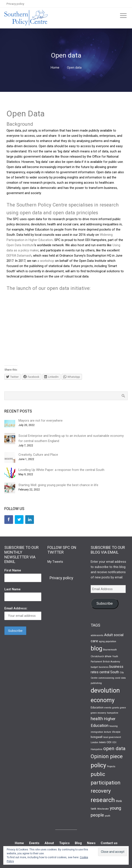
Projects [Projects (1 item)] (111, 767)
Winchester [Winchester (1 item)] (103, 809)
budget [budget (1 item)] (94, 667)
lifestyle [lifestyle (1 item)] (116, 732)
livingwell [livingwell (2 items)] (97, 737)
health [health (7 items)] (97, 719)
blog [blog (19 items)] (96, 649)
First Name (13, 570)
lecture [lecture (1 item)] (108, 732)
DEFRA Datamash (19, 256)
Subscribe (104, 603)
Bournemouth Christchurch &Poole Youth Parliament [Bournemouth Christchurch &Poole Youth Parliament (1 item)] (104, 656)
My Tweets (55, 562)
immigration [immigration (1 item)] (97, 732)
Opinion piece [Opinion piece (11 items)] (107, 756)
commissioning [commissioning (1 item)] (106, 678)
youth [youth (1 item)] (108, 816)
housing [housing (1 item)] (114, 726)
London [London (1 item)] (94, 742)
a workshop (46, 261)
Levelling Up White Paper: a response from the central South (61, 470)
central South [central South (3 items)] (109, 672)
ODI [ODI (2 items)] (109, 742)
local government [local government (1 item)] (112, 737)
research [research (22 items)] (103, 800)
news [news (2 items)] (102, 742)
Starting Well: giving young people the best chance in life (58, 485)
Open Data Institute (20, 245)
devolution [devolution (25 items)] (105, 690)
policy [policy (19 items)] (98, 765)
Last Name (13, 589)
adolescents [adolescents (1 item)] (97, 635)
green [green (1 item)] (123, 708)
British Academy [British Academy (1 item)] (111, 662)
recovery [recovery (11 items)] (101, 791)
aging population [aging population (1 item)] (108, 641)
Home (55, 68)
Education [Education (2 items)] (97, 707)
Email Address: (16, 608)
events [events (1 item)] (108, 708)
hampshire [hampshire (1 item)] (113, 713)
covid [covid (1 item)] (118, 678)
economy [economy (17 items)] (103, 700)
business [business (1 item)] (104, 667)
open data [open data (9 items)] (114, 748)
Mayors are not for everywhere (41, 421)
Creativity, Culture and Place (38, 455)
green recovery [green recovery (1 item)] (98, 713)
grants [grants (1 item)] (116, 708)
